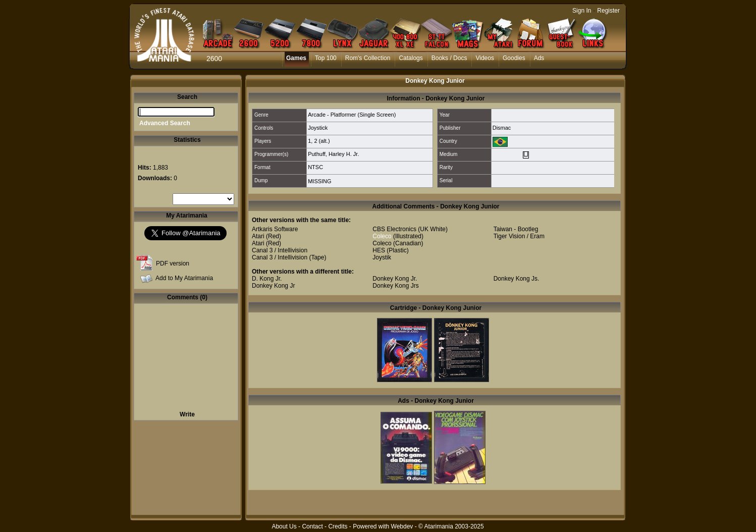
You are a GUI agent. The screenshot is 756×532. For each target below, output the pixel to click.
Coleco (382, 236)
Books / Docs (449, 58)
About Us (284, 526)
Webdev (402, 526)
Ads (539, 58)
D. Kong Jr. (267, 279)
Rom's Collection (368, 58)
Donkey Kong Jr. (395, 279)
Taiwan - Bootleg (516, 229)
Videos (484, 58)
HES (379, 250)
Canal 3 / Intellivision (280, 250)
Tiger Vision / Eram (519, 236)
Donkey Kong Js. (517, 279)
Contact (312, 526)
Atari (258, 236)
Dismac (502, 128)
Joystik (382, 257)
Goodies (514, 58)
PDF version (173, 263)
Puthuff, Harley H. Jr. (333, 154)
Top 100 (326, 58)
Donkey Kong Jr (273, 286)
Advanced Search (165, 123)
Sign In (582, 11)
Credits (338, 526)
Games (296, 58)
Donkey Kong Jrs (395, 286)
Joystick (318, 128)
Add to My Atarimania (184, 278)
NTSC (315, 167)
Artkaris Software (275, 229)
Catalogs (411, 58)
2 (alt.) (322, 141)
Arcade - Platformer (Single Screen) (352, 115)
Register (608, 11)
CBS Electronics (394, 229)
